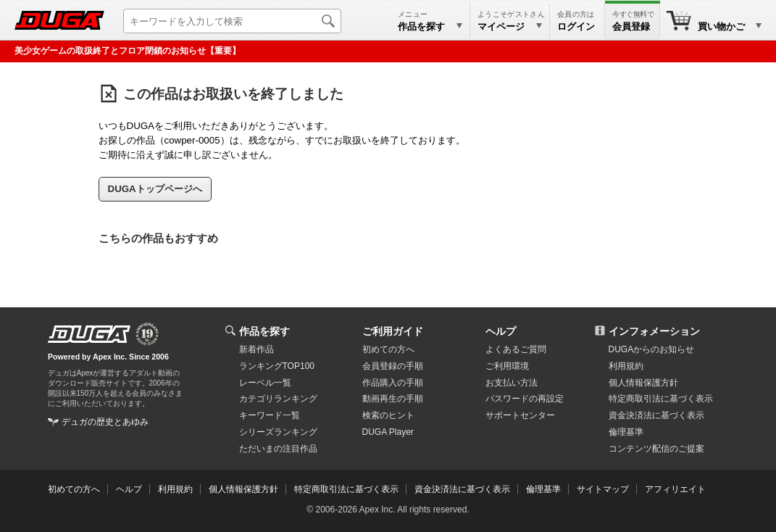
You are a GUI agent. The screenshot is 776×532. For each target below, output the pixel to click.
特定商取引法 (661, 399)
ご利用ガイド (393, 331)
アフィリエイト (675, 489)
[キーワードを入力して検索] (232, 21)
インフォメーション (654, 331)
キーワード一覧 (270, 415)
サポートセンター (520, 415)
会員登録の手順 (393, 366)
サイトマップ (603, 489)
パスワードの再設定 (525, 399)
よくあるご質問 (516, 349)
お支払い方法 (512, 383)
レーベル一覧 (265, 383)
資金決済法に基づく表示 (462, 489)
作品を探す (264, 331)
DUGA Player (388, 432)
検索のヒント (388, 415)
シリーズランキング (278, 432)
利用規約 (626, 366)
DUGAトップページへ (155, 189)
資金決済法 (656, 415)
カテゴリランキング (278, 399)
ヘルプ (501, 331)
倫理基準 (626, 432)
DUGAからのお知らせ (652, 349)
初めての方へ (388, 349)
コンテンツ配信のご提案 (656, 449)
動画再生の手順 (393, 399)
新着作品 (256, 349)
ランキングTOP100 (277, 366)
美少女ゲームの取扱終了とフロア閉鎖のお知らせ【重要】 (128, 51)
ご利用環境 (507, 366)
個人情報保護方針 (643, 383)
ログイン (576, 26)
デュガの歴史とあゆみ (105, 422)
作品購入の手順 (393, 383)
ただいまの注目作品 (278, 449)
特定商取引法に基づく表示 (346, 489)
